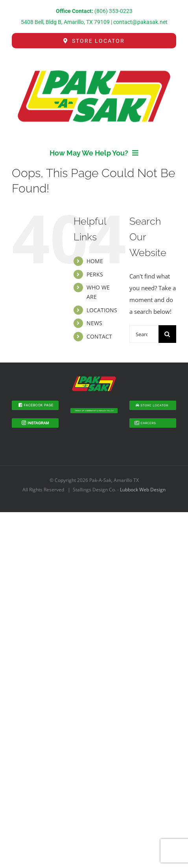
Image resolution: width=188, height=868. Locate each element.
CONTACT (99, 336)
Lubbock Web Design (143, 490)
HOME (95, 261)
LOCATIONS (102, 310)
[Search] (167, 334)
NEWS (94, 323)
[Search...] (144, 334)
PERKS (95, 274)
